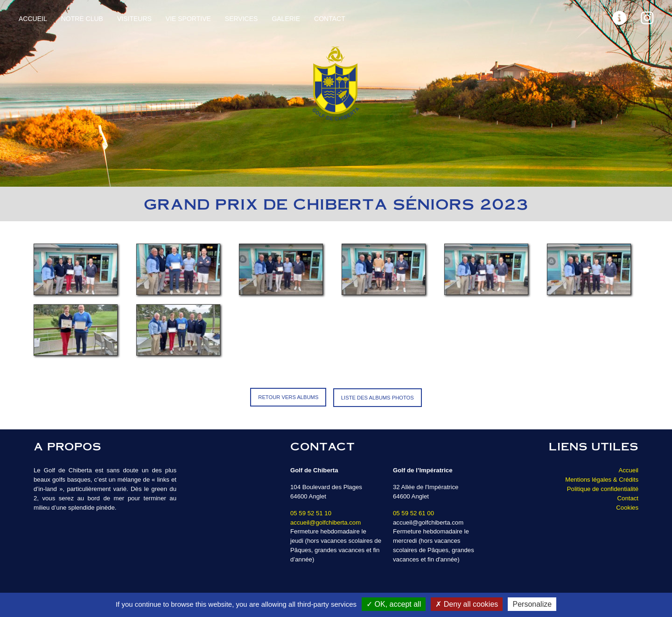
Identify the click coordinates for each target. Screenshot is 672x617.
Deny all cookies (467, 604)
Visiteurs (134, 19)
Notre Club (82, 19)
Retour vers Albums (288, 397)
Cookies (627, 507)
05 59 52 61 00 (413, 512)
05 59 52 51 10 (311, 512)
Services (241, 19)
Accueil (33, 19)
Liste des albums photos (378, 397)
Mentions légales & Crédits (602, 479)
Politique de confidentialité (603, 488)
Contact (330, 19)
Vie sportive (188, 19)
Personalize (532, 604)
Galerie (286, 19)
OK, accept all (394, 604)
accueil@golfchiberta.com (325, 522)
